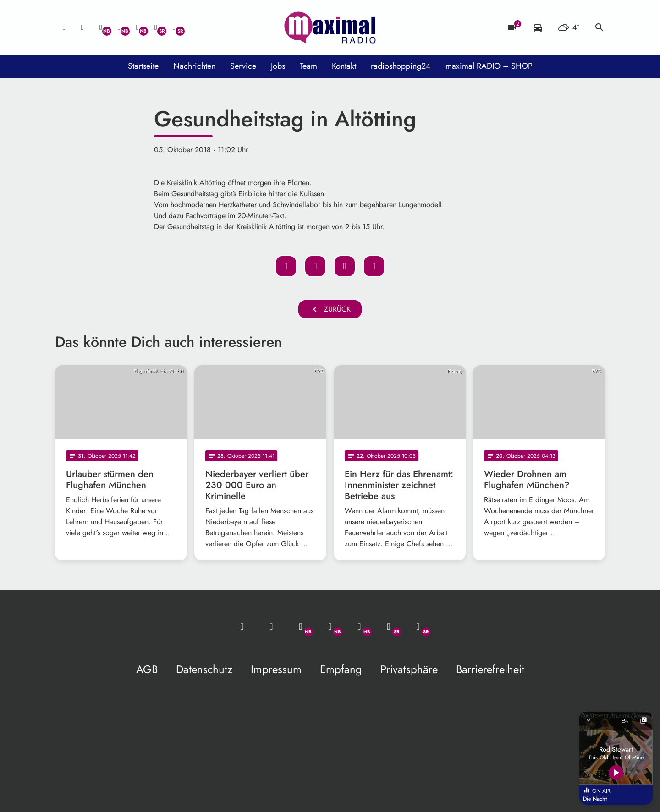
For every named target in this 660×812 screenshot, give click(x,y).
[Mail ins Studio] (64, 27)
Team (308, 66)
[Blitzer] (512, 27)
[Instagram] (137, 27)
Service (243, 66)
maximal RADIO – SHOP (489, 66)
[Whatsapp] (101, 27)
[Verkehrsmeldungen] (538, 27)
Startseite (143, 66)
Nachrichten (194, 66)
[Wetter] (569, 27)
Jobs (278, 66)
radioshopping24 (401, 66)
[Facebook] (119, 27)
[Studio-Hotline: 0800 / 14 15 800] (82, 27)
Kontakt (344, 66)
